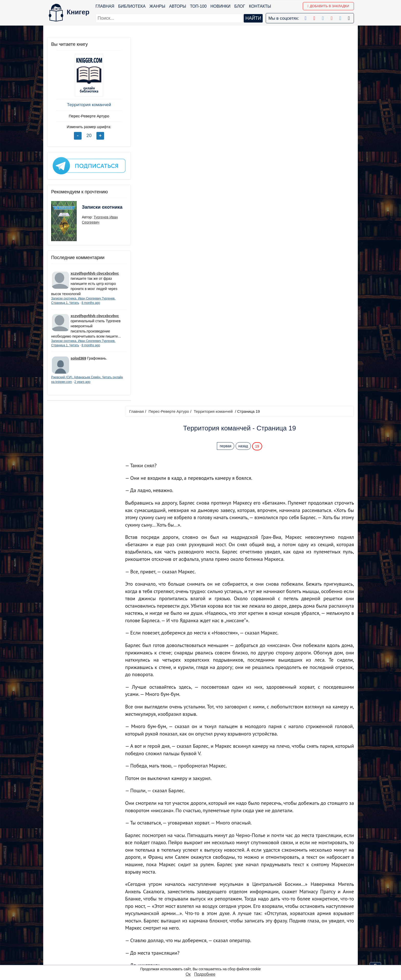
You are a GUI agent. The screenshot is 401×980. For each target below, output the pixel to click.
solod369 (78, 362)
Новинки (221, 6)
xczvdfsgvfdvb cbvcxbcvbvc (95, 272)
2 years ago (93, 385)
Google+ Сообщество (218, 927)
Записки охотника (92, 209)
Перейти (249, 877)
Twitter (204, 947)
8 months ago (91, 301)
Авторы (178, 6)
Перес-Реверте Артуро (85, 116)
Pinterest (206, 941)
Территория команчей (86, 105)
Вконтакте (207, 934)
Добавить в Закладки (328, 6)
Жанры (158, 6)
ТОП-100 (198, 6)
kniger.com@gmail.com (304, 914)
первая (227, 77)
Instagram (207, 954)
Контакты (260, 6)
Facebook (207, 914)
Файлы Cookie (285, 927)
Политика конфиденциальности (301, 921)
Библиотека (132, 6)
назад (244, 77)
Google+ (205, 921)
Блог (240, 6)
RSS (202, 961)
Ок (188, 974)
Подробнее (205, 974)
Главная (105, 6)
